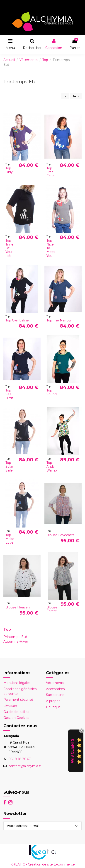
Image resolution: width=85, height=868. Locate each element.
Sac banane (55, 695)
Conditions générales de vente (20, 691)
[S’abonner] (77, 826)
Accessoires (55, 689)
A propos (53, 701)
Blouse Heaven (18, 607)
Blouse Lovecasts (60, 535)
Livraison (10, 706)
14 (76, 96)
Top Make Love (10, 539)
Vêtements (55, 683)
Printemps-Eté (15, 637)
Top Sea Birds (9, 394)
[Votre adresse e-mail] (38, 826)
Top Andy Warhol (52, 467)
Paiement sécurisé (18, 700)
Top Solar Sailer (10, 467)
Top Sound (52, 392)
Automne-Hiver (16, 642)
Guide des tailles (16, 712)
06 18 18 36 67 (20, 759)
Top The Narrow (59, 320)
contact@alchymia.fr (25, 766)
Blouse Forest (52, 609)
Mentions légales (17, 683)
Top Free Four (50, 172)
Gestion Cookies (16, 718)
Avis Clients (72, 751)
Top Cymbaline (17, 320)
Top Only (9, 170)
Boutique (53, 707)
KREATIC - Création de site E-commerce (43, 864)
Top (7, 629)
